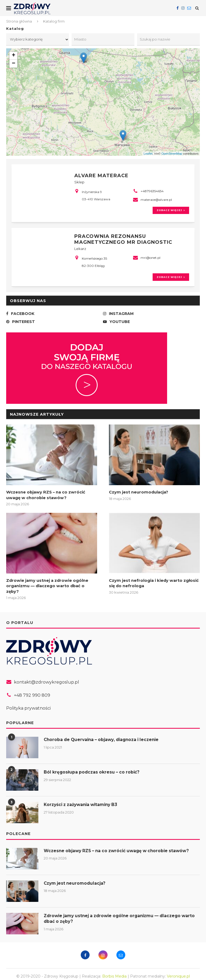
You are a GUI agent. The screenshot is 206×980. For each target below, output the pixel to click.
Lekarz (80, 249)
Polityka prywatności (28, 704)
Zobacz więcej (169, 211)
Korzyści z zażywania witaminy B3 (83, 800)
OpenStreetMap (172, 154)
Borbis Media (114, 972)
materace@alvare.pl (156, 199)
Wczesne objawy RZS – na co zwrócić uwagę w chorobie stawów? (51, 497)
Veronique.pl (178, 972)
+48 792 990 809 (32, 691)
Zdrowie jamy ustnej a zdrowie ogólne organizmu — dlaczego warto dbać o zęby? (50, 585)
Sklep (79, 182)
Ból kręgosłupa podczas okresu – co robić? (93, 768)
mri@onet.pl (150, 258)
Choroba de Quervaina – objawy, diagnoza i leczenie (104, 735)
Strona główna (19, 21)
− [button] (14, 64)
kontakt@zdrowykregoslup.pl (47, 678)
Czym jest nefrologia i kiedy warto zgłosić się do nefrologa (152, 585)
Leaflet (148, 154)
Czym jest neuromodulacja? (137, 494)
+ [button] (14, 56)
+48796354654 (152, 191)
